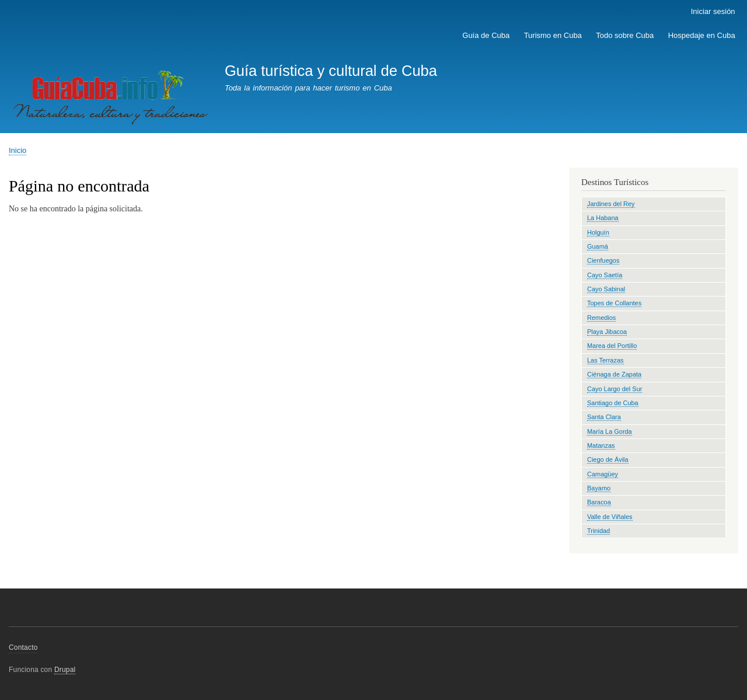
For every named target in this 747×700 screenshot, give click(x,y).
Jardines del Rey (611, 204)
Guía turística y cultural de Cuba (331, 71)
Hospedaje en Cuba (702, 35)
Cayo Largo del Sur (615, 389)
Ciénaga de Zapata (614, 374)
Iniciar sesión (713, 11)
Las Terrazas (605, 360)
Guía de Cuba (486, 35)
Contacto (23, 647)
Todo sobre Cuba (625, 35)
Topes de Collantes (614, 303)
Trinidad (598, 531)
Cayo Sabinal (606, 289)
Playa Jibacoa (607, 332)
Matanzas (601, 445)
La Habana (603, 218)
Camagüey (603, 474)
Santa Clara (604, 417)
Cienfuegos (603, 260)
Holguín (598, 232)
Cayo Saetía (605, 275)
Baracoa (599, 502)
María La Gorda (610, 431)
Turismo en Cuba (553, 35)
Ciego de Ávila (608, 459)
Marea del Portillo (612, 346)
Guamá (598, 246)
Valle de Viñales (610, 517)
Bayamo (599, 488)
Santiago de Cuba (613, 403)
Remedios (601, 318)
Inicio (18, 150)
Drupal (65, 670)
